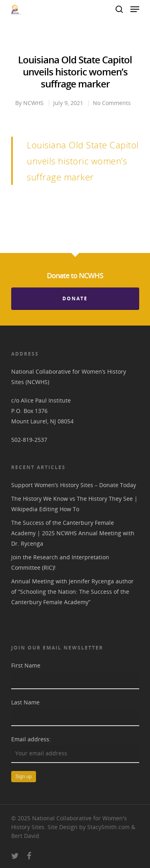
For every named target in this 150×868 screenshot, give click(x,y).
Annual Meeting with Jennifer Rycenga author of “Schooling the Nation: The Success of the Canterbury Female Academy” (72, 592)
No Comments (112, 103)
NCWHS (33, 103)
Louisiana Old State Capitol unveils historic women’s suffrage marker (83, 161)
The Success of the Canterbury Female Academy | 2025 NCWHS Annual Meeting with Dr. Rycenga (73, 533)
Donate (75, 298)
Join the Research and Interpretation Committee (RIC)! (60, 562)
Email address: (31, 739)
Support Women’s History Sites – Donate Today (74, 485)
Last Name (25, 702)
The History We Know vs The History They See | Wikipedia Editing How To (74, 504)
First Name (26, 665)
